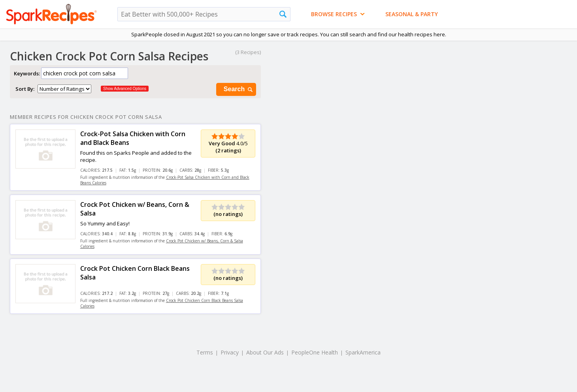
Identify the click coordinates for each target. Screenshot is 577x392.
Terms (205, 352)
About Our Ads (265, 352)
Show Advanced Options (125, 89)
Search (239, 89)
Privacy (230, 352)
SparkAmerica (363, 352)
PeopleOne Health (315, 352)
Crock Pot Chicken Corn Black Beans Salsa (135, 273)
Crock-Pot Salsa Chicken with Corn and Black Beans (133, 138)
